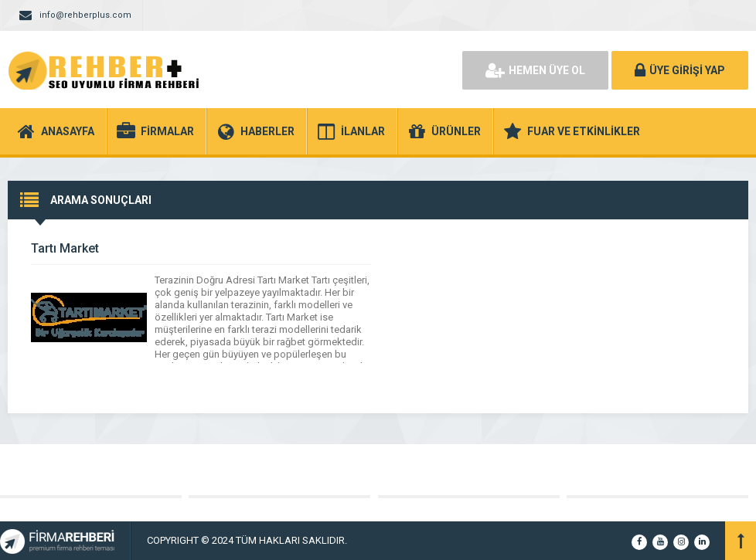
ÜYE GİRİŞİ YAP (680, 70)
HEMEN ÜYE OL (535, 70)
